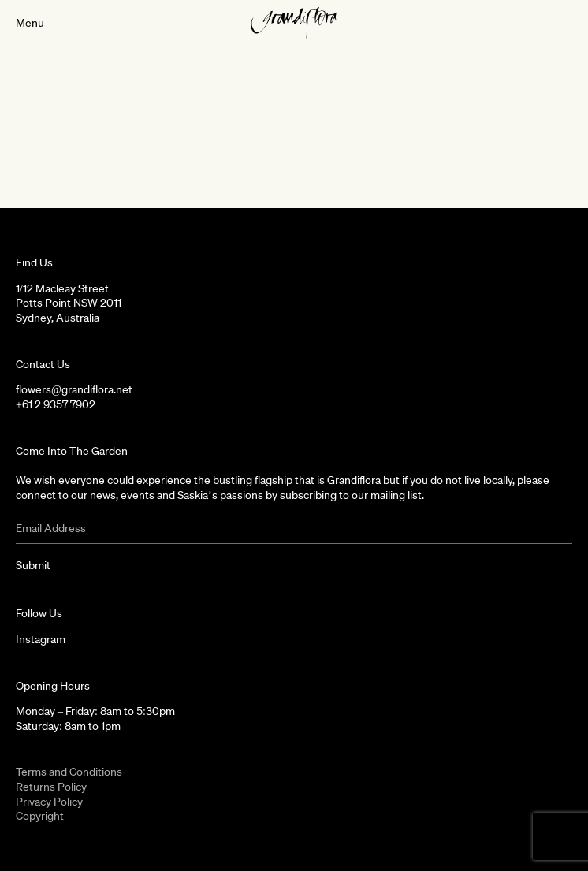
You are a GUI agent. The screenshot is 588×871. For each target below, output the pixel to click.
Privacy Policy (49, 802)
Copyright (40, 816)
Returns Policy (51, 787)
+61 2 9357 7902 (56, 404)
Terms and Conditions (69, 772)
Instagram (41, 639)
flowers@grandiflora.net (74, 389)
